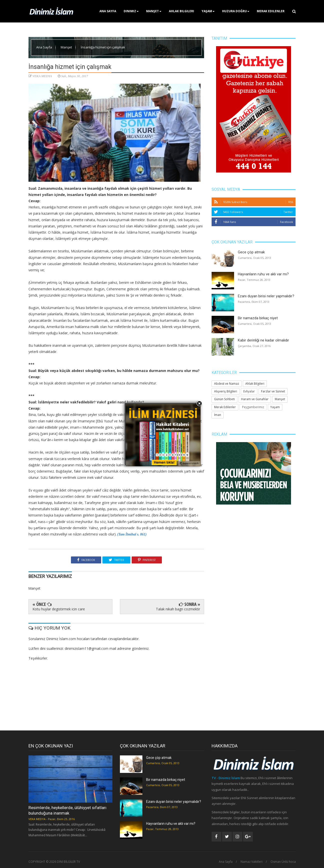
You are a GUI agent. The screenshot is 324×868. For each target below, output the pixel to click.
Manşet (154, 11)
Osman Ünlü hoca (283, 862)
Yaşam (208, 11)
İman (218, 415)
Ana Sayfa (108, 11)
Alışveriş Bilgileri (226, 391)
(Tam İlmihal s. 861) (132, 534)
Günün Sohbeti (224, 399)
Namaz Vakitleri (252, 862)
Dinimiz (131, 11)
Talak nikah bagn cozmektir (178, 609)
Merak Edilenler (271, 11)
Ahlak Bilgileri (181, 11)
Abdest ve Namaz (227, 384)
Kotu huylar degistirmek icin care (59, 609)
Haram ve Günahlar (255, 399)
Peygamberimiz (253, 407)
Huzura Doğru (236, 11)
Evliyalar (249, 391)
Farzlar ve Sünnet (273, 391)
